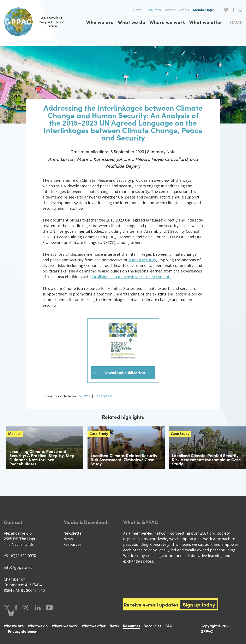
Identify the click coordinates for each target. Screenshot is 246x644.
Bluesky (11, 613)
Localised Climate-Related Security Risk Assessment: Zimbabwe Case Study (124, 460)
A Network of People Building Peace (37, 22)
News (137, 10)
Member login (204, 10)
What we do (131, 22)
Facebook (234, 10)
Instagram (240, 10)
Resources (153, 10)
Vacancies (153, 626)
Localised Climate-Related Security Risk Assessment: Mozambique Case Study (206, 460)
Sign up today (199, 605)
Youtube (49, 608)
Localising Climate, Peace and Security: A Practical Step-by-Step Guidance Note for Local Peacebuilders (42, 458)
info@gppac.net (18, 568)
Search (236, 22)
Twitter (226, 10)
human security (142, 260)
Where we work (167, 22)
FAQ (169, 626)
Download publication (125, 373)
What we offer (206, 22)
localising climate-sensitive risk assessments (131, 277)
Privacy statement (23, 631)
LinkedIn (38, 608)
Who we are (100, 22)
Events (184, 10)
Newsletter (73, 533)
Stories (170, 10)
